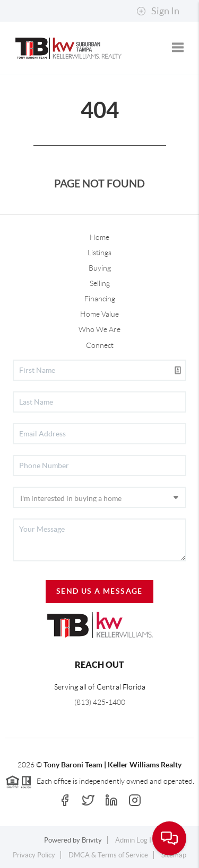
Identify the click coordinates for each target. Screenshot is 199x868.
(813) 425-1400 (100, 702)
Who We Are (99, 329)
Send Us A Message (99, 591)
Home (99, 237)
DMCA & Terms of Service (108, 855)
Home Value (99, 314)
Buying (100, 268)
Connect (100, 345)
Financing (100, 299)
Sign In (158, 11)
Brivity (92, 840)
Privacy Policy (34, 855)
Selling (100, 283)
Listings (99, 253)
